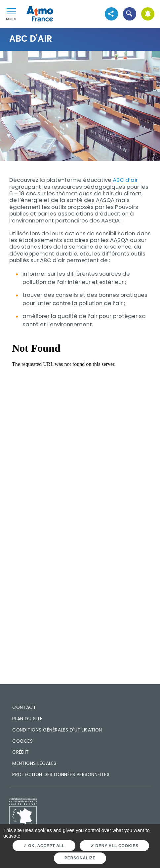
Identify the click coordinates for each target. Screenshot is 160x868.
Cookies (22, 741)
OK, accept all (44, 846)
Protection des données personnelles (61, 774)
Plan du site (27, 719)
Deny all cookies (115, 846)
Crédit (21, 752)
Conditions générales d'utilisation (57, 730)
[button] (129, 14)
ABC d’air (125, 180)
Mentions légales (34, 763)
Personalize (80, 858)
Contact (24, 707)
